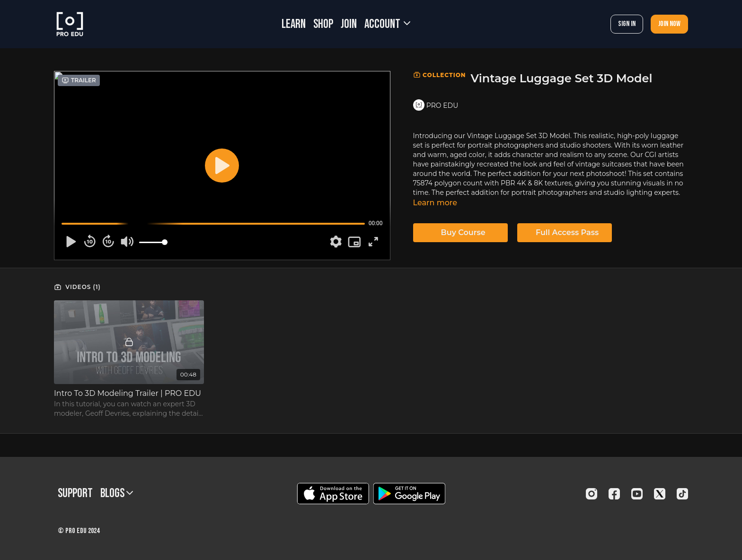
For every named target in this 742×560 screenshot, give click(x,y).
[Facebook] (614, 494)
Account (387, 24)
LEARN (294, 24)
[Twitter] (660, 494)
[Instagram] (592, 494)
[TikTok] (682, 494)
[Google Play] (409, 494)
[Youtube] (637, 494)
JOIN (349, 24)
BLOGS (117, 494)
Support (75, 494)
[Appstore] (333, 494)
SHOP (323, 24)
